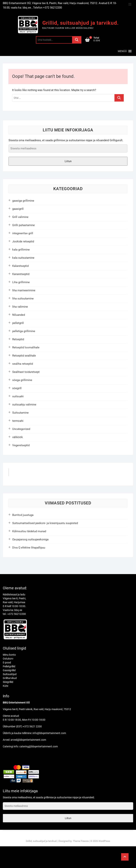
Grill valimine (20, 217)
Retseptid (18, 339)
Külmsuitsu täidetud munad (29, 531)
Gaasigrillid (9, 670)
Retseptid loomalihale (26, 347)
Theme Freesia (81, 841)
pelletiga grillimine (24, 331)
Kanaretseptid (21, 274)
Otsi (77, 40)
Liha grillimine (21, 282)
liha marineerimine (24, 290)
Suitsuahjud (10, 674)
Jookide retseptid (23, 241)
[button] (122, 51)
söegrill (17, 388)
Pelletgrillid (9, 666)
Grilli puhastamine (24, 225)
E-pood (7, 662)
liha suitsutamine (23, 299)
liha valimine (20, 307)
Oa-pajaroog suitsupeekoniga (30, 539)
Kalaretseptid (20, 266)
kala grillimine (21, 250)
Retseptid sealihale (24, 356)
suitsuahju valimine (24, 405)
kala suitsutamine (23, 258)
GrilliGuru (19, 474)
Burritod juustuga (23, 515)
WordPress (104, 841)
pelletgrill (18, 323)
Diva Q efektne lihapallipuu (29, 548)
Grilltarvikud (10, 678)
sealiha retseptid (23, 364)
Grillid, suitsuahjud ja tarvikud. (81, 23)
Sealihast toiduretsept (26, 372)
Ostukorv (8, 659)
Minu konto (9, 655)
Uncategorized (21, 429)
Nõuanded (19, 315)
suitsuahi (18, 396)
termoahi (18, 421)
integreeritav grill (23, 233)
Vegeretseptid (21, 445)
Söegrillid (8, 682)
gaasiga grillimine (23, 201)
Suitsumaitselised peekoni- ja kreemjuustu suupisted (45, 523)
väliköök (18, 437)
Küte (5, 686)
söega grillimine (22, 380)
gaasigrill (18, 209)
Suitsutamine (20, 413)
